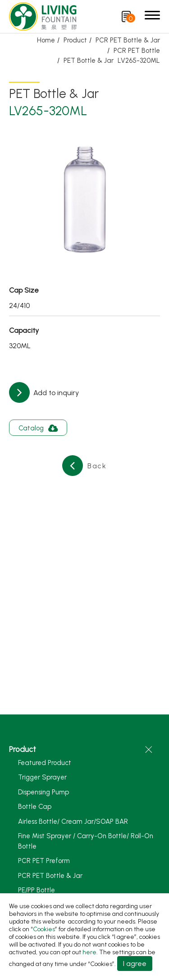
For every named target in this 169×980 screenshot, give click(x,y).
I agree (135, 964)
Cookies (44, 929)
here (89, 952)
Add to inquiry (55, 393)
